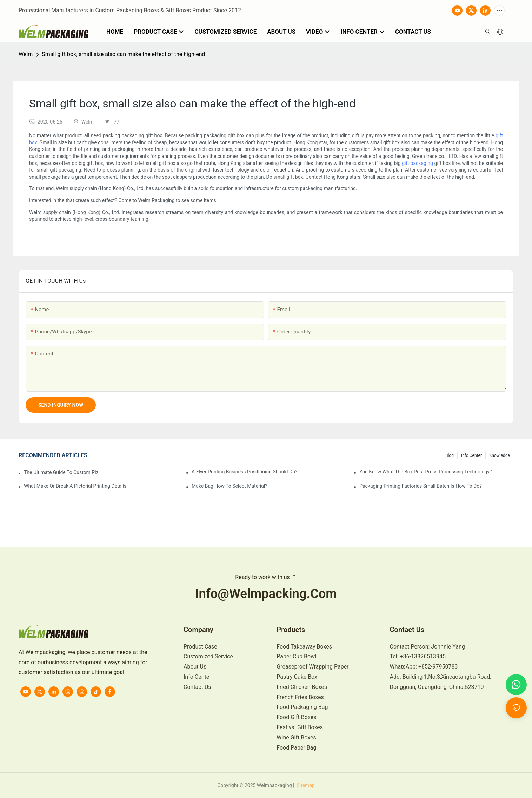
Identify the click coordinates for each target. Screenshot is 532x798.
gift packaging (417, 163)
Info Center (471, 455)
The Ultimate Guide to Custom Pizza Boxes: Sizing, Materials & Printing (61, 472)
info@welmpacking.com (266, 594)
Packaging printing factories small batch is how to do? (421, 486)
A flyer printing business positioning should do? (245, 472)
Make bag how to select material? (230, 486)
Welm (26, 54)
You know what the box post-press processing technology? (425, 472)
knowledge (500, 455)
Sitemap (305, 785)
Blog (450, 455)
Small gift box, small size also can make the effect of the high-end (123, 54)
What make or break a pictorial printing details (75, 486)
